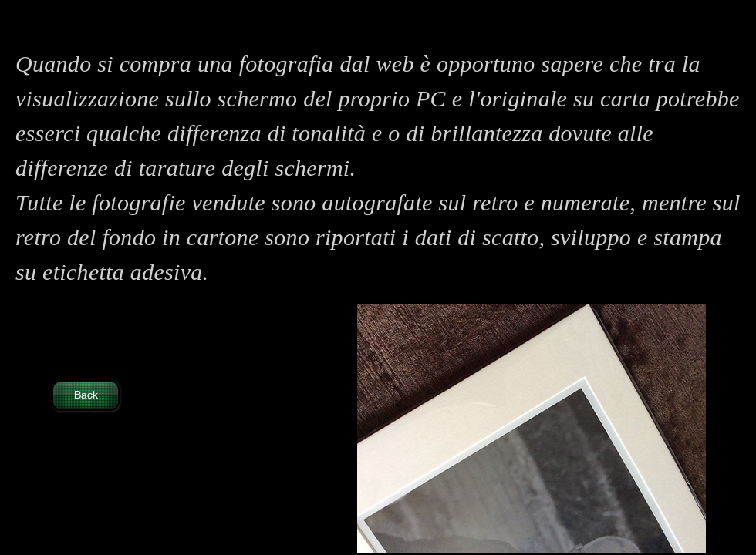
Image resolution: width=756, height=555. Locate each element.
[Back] (86, 395)
